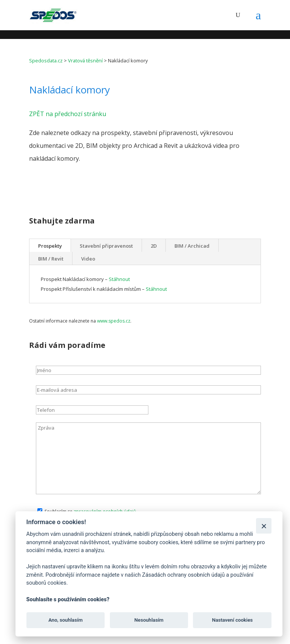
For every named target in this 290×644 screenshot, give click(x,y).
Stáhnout (119, 279)
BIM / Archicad (192, 246)
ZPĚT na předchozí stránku (68, 114)
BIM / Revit (51, 259)
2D (154, 246)
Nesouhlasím (149, 620)
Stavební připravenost (106, 246)
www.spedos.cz (114, 321)
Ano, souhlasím (66, 620)
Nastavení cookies (232, 620)
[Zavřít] (264, 526)
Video (88, 259)
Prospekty (50, 246)
